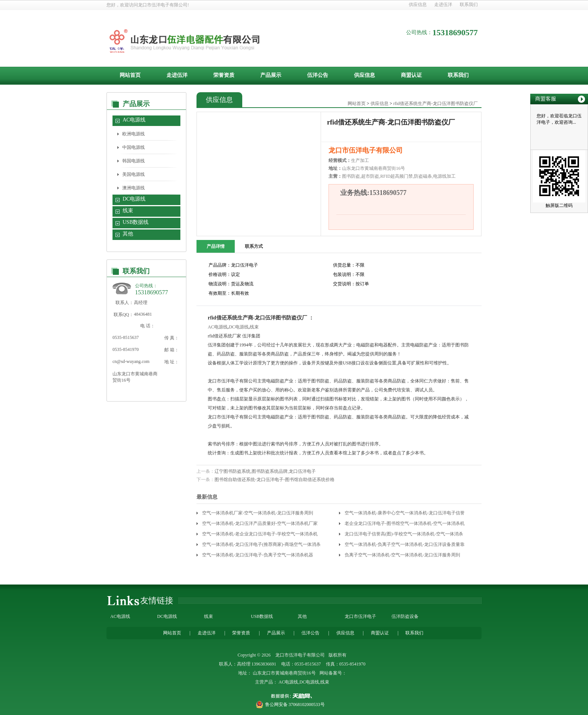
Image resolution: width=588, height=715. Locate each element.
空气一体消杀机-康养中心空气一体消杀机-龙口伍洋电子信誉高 (405, 514)
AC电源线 (134, 120)
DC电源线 (134, 199)
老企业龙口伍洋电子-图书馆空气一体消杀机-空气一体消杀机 (405, 523)
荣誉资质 (224, 75)
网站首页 (130, 75)
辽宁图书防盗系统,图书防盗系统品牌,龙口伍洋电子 (265, 471)
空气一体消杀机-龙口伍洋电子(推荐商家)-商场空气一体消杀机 (261, 546)
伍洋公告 (318, 75)
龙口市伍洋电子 (360, 616)
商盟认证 (411, 75)
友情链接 (157, 600)
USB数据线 (136, 222)
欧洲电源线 (133, 134)
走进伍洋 (443, 4)
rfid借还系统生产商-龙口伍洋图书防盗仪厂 (436, 103)
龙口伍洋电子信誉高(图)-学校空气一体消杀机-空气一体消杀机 (404, 535)
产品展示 (271, 75)
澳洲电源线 (133, 188)
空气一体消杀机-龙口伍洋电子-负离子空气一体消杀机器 (258, 555)
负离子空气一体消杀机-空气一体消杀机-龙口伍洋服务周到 (402, 555)
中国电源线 (133, 147)
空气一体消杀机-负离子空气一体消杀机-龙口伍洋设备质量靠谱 (405, 546)
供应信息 (418, 4)
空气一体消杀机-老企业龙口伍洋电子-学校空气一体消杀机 (260, 534)
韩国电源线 (133, 161)
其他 (128, 234)
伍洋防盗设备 (405, 616)
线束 (128, 211)
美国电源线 (133, 174)
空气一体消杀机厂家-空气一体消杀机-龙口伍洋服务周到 (258, 513)
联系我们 (469, 4)
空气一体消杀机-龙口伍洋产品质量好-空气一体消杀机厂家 (260, 523)
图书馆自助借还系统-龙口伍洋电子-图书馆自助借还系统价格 (274, 480)
